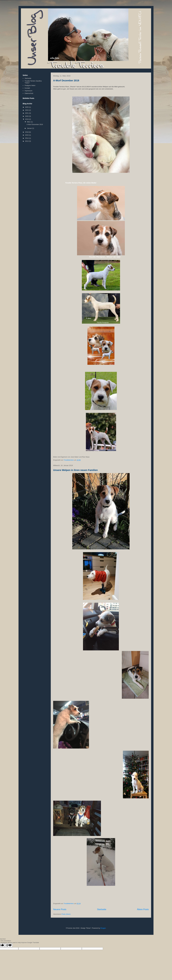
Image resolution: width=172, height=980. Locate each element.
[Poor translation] (9, 945)
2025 (27, 107)
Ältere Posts (143, 909)
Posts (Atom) (66, 914)
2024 (27, 110)
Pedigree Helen (30, 85)
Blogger (103, 928)
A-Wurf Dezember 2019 (66, 80)
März (29, 122)
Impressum (28, 91)
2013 (27, 141)
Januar (30, 128)
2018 (27, 132)
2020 (27, 116)
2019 (27, 119)
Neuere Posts (60, 909)
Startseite (102, 909)
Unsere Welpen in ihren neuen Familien (75, 470)
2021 (27, 113)
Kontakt (27, 88)
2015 (27, 135)
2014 (27, 138)
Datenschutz (29, 93)
